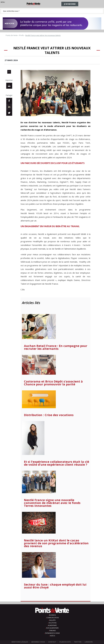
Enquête (52, 620)
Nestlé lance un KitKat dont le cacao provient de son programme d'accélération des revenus (56, 543)
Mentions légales (20, 642)
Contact (52, 642)
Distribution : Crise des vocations (49, 415)
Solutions (52, 623)
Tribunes (52, 631)
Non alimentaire (52, 628)
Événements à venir (52, 633)
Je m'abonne (70, 4)
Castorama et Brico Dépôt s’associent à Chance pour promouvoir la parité (53, 383)
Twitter (78, 642)
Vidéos (52, 636)
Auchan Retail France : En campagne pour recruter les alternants (56, 347)
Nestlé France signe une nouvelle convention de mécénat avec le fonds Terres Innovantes (52, 503)
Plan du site (65, 642)
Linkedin (89, 642)
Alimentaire (52, 625)
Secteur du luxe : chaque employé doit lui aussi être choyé (55, 586)
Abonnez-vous (38, 642)
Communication (52, 618)
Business (52, 615)
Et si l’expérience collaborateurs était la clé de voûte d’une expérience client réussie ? (57, 463)
